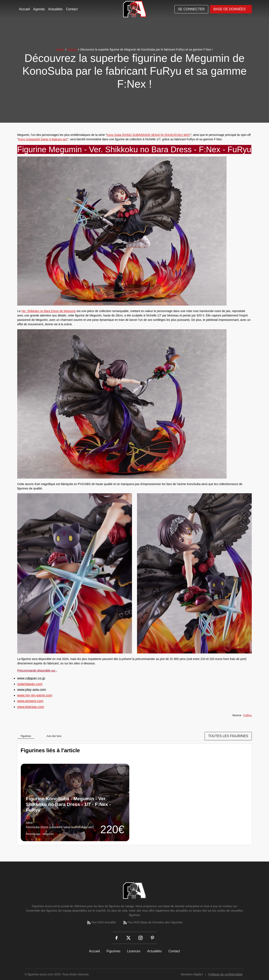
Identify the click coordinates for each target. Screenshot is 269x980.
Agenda (39, 9)
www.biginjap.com (31, 707)
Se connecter (191, 9)
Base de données (230, 9)
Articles (72, 49)
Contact (72, 9)
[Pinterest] (152, 938)
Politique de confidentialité (225, 974)
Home (60, 49)
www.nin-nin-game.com (35, 695)
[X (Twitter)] (129, 938)
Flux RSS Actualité (101, 923)
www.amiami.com (30, 701)
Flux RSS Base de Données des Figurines (153, 923)
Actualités (55, 9)
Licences (134, 951)
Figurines (113, 951)
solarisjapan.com (30, 684)
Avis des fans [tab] (54, 736)
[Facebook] (117, 938)
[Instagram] (140, 938)
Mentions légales (192, 974)
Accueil (24, 9)
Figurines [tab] (26, 736)
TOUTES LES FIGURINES (228, 736)
